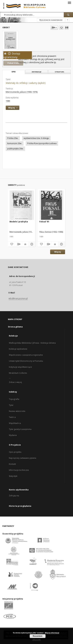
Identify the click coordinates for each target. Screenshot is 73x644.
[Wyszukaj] (68, 15)
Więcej (58, 252)
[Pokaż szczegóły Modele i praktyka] (31, 244)
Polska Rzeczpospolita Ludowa (42, 143)
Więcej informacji (52, 633)
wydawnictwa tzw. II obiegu (36, 138)
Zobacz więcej (15, 382)
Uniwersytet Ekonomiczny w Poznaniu (26, 361)
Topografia (14, 399)
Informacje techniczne (19, 470)
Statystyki (13, 476)
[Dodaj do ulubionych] (61, 28)
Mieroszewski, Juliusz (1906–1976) (22, 92)
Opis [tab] (14, 72)
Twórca (12, 417)
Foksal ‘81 (44, 222)
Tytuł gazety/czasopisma (20, 429)
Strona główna (15, 327)
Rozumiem (38, 636)
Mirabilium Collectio (18, 373)
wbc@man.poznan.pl (18, 298)
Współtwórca (15, 423)
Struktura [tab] (59, 72)
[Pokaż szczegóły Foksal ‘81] (61, 244)
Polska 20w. (13, 138)
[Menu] (69, 3)
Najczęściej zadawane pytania (23, 458)
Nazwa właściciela (17, 411)
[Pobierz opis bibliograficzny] (18, 244)
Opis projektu (15, 452)
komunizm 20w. (15, 143)
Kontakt (12, 464)
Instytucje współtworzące (20, 367)
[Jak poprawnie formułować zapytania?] (67, 20)
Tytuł (11, 405)
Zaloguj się (14, 496)
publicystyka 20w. (15, 149)
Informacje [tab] (36, 72)
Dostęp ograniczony (12, 55)
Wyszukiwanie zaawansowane (51, 20)
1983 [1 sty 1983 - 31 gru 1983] (8, 101)
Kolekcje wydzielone (18, 349)
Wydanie (13, 435)
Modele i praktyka (19, 222)
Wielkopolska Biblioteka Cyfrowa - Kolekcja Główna (32, 343)
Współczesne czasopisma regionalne (26, 355)
